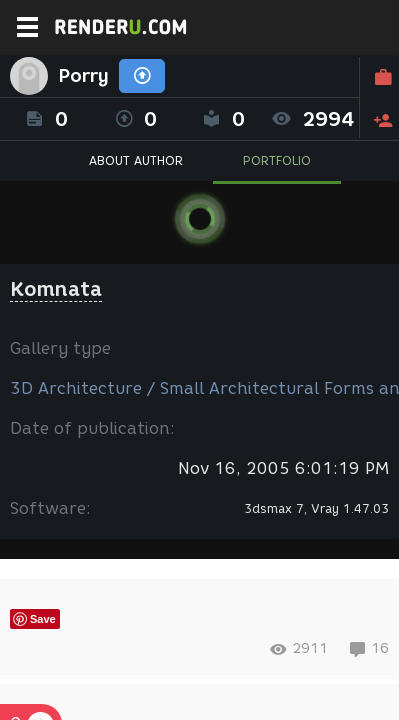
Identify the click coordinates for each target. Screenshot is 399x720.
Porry (83, 76)
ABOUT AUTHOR (136, 160)
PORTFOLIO (277, 160)
